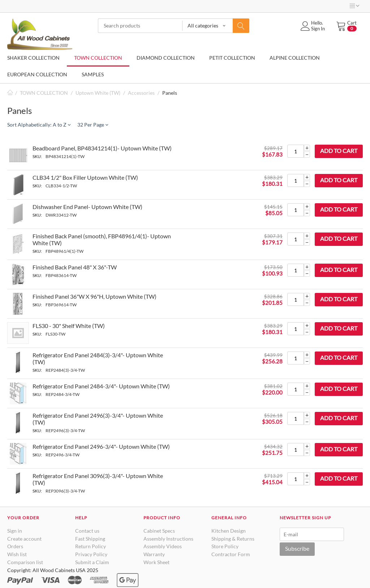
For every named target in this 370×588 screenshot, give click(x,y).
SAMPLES (93, 74)
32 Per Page (93, 125)
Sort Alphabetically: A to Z (39, 125)
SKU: (37, 156)
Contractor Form (231, 554)
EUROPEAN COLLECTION (37, 74)
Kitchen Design (229, 531)
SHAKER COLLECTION (33, 58)
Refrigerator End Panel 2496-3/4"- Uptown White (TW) (101, 446)
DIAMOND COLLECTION (166, 58)
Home (10, 93)
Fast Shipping (90, 539)
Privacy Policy (91, 554)
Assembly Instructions (168, 539)
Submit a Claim (92, 562)
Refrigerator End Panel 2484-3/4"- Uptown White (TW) (101, 386)
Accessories (141, 93)
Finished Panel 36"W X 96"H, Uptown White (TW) (94, 296)
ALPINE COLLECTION (295, 58)
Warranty (154, 554)
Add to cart (339, 151)
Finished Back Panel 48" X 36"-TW (75, 267)
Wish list (17, 554)
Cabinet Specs (159, 531)
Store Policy (225, 546)
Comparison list (25, 562)
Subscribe (297, 548)
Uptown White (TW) (98, 93)
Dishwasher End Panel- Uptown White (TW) (87, 207)
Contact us (87, 531)
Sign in (15, 531)
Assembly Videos (163, 546)
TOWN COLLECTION (98, 58)
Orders (15, 546)
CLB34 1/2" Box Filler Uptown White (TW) (85, 177)
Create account (24, 539)
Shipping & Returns (233, 539)
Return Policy (91, 546)
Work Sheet (156, 562)
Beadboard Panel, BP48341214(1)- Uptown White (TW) (102, 148)
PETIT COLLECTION (232, 58)
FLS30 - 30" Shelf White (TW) (69, 326)
